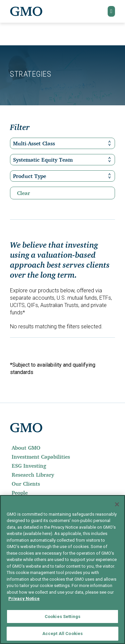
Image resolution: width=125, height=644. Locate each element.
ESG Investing (29, 466)
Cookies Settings (62, 616)
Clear (23, 193)
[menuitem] (62, 448)
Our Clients (26, 484)
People (20, 493)
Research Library (33, 475)
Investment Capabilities (41, 457)
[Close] (117, 504)
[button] (111, 11)
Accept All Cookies (62, 633)
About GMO (26, 448)
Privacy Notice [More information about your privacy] (24, 598)
